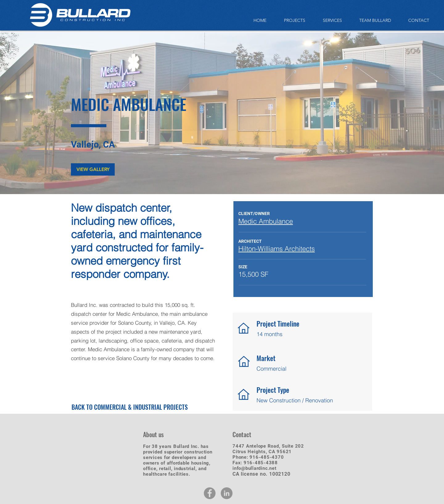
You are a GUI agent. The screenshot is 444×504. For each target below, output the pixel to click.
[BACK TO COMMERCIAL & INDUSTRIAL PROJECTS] (130, 407)
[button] (93, 169)
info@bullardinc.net (254, 468)
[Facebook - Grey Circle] (210, 493)
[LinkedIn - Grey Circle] (227, 493)
